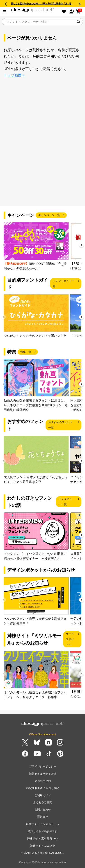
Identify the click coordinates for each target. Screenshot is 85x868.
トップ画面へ (14, 75)
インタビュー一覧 (65, 502)
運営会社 (43, 817)
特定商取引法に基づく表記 (43, 788)
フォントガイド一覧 (64, 284)
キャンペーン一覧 (49, 215)
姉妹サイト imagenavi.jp (42, 831)
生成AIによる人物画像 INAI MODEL (42, 853)
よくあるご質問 (43, 802)
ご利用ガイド (43, 795)
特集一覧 (26, 352)
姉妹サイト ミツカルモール (42, 824)
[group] (36, 247)
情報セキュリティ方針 (43, 774)
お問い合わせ (43, 810)
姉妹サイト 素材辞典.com (42, 838)
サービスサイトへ (70, 639)
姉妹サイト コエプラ (42, 846)
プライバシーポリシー (43, 766)
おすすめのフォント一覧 (60, 425)
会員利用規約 (43, 781)
